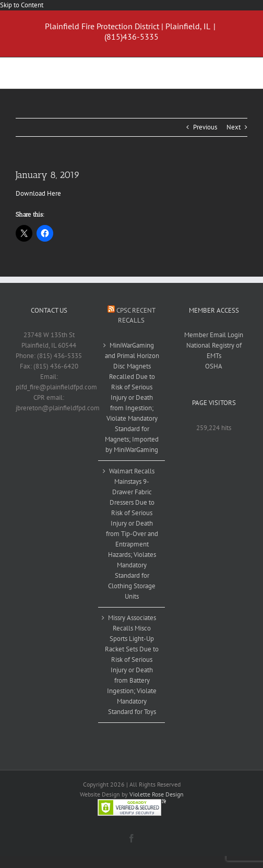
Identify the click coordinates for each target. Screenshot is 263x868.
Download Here (38, 193)
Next (234, 127)
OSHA (214, 366)
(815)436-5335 (131, 37)
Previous (205, 127)
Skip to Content (22, 5)
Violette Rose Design (157, 794)
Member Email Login (214, 335)
